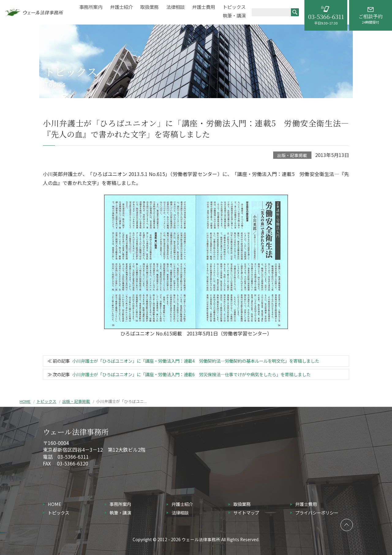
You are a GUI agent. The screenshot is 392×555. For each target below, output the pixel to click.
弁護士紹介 (121, 7)
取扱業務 (149, 7)
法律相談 (175, 7)
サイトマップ (246, 513)
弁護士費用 (204, 7)
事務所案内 (91, 7)
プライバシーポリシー (317, 513)
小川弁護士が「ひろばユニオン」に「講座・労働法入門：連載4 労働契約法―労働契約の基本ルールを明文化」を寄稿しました (196, 361)
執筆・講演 (234, 15)
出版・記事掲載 (292, 155)
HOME (25, 401)
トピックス (234, 7)
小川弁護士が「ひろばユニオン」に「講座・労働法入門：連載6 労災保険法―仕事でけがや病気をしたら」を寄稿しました (191, 374)
